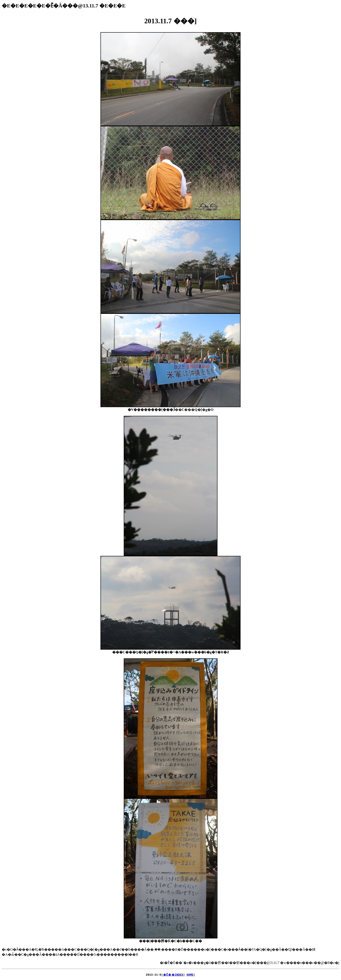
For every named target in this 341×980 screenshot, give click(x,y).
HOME (190, 975)
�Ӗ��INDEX (173, 975)
